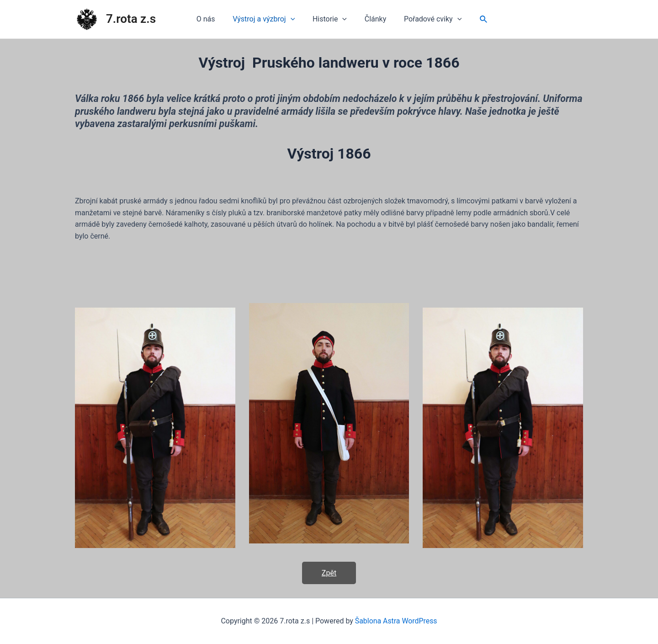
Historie (330, 19)
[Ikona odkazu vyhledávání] (476, 19)
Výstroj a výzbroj (267, 19)
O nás (212, 19)
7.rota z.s (131, 19)
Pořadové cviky (427, 19)
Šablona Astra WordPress (396, 621)
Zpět (329, 573)
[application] (293, 19)
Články (372, 19)
